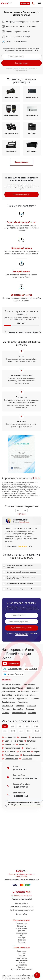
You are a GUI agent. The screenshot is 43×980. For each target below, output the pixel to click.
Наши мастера (21, 958)
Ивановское (8, 745)
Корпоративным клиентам (21, 970)
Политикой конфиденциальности (26, 69)
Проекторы (21, 931)
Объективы (22, 926)
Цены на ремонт (22, 960)
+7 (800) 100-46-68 (21, 796)
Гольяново (30, 741)
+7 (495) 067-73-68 (21, 787)
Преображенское (10, 755)
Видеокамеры (22, 933)
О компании (21, 951)
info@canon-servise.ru (23, 896)
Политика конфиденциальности (22, 874)
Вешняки (22, 737)
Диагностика (21, 965)
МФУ (22, 935)
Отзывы (22, 963)
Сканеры (22, 942)
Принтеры (22, 940)
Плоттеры (22, 938)
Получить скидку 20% (21, 194)
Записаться (25, 3)
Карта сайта (22, 914)
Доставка (21, 953)
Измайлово (22, 745)
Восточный (35, 737)
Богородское (9, 737)
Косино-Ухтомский (11, 748)
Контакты (21, 967)
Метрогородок (29, 748)
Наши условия (21, 876)
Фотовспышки (21, 928)
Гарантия (22, 956)
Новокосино (23, 752)
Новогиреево (8, 752)
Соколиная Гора (10, 759)
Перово (36, 752)
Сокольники (25, 759)
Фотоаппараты (21, 924)
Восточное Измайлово (12, 741)
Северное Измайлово (30, 755)
